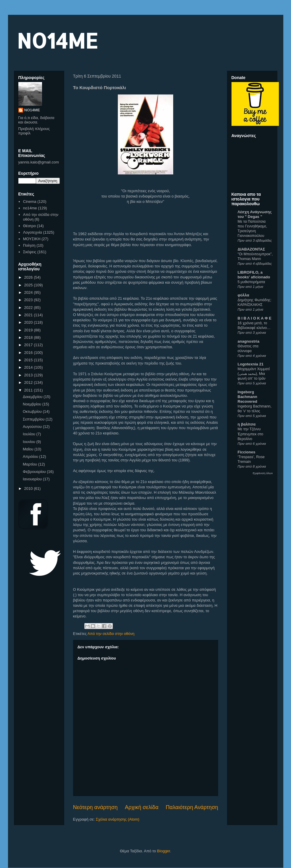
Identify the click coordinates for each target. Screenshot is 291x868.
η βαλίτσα (247, 424)
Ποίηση (29, 245)
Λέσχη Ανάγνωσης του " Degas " (255, 214)
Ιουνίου (29, 442)
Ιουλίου (29, 434)
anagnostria (249, 341)
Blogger (163, 851)
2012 (29, 382)
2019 (29, 330)
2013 (29, 375)
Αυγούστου (33, 427)
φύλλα (243, 295)
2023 (29, 300)
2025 (29, 285)
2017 (29, 345)
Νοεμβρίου (33, 404)
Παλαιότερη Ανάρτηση (192, 807)
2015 (29, 360)
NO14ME (57, 40)
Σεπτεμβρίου (34, 419)
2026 (29, 277)
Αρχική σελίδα (142, 807)
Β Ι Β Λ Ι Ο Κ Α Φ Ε (255, 318)
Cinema (30, 202)
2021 (29, 315)
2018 (29, 337)
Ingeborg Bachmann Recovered (247, 397)
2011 (29, 390)
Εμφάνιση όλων (263, 473)
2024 (29, 292)
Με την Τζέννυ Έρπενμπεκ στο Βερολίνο (251, 434)
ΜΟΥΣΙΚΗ (32, 239)
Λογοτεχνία (33, 232)
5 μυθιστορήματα (251, 282)
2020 (29, 322)
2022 (29, 308)
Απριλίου (31, 457)
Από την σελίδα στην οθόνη (111, 634)
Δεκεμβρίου (33, 397)
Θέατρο (29, 226)
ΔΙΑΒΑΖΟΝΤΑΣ (251, 249)
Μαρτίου (30, 464)
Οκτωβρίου (33, 411)
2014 (29, 367)
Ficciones (247, 452)
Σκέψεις (30, 252)
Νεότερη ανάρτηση (95, 807)
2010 (29, 488)
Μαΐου (29, 449)
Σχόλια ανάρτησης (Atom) (117, 819)
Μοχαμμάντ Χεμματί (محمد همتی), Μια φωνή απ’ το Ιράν (254, 374)
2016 (29, 353)
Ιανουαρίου (33, 479)
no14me (30, 208)
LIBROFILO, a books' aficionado (254, 275)
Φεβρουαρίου (35, 472)
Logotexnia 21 (251, 364)
